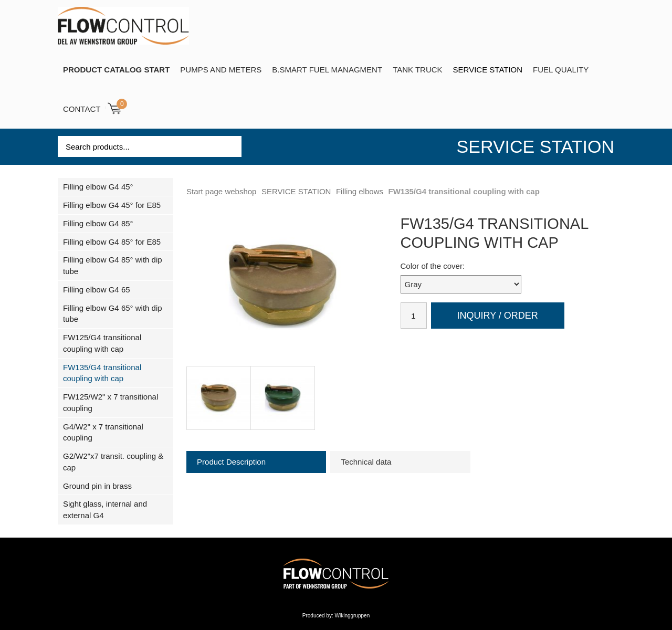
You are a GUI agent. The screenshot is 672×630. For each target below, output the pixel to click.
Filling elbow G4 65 (97, 290)
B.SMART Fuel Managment (327, 70)
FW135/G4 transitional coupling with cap (102, 373)
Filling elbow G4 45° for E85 (112, 205)
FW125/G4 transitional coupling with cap (102, 343)
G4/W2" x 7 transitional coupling (103, 432)
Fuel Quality (561, 70)
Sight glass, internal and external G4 (105, 510)
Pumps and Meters (221, 70)
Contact (82, 109)
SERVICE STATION (488, 70)
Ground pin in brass (97, 486)
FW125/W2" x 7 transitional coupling (111, 402)
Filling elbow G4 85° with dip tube (113, 265)
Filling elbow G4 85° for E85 (112, 242)
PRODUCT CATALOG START (116, 70)
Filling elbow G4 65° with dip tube (113, 314)
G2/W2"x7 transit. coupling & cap (113, 462)
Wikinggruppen (353, 616)
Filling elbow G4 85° (98, 223)
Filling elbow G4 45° (98, 187)
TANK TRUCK (417, 70)
